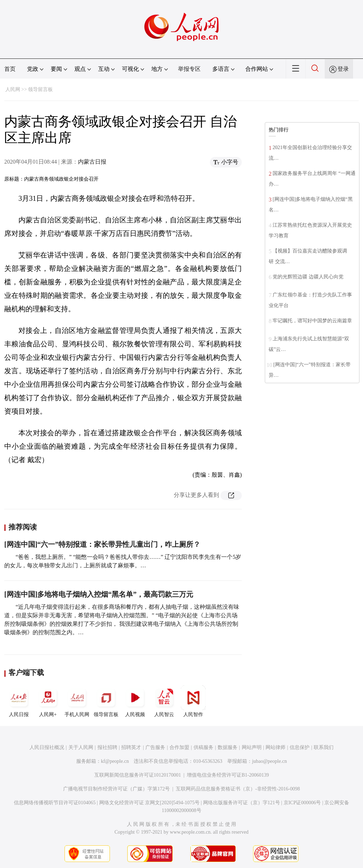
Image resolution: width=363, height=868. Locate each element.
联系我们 (324, 747)
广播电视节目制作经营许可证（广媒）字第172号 (116, 789)
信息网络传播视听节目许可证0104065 (55, 803)
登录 (343, 69)
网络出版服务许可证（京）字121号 (242, 803)
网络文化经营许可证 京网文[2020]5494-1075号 (150, 803)
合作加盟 (179, 747)
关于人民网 (81, 747)
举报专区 (189, 69)
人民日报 (19, 701)
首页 (10, 69)
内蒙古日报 (92, 162)
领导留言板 (40, 89)
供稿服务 (203, 747)
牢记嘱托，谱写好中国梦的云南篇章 (312, 321)
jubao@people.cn (269, 761)
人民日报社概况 (47, 747)
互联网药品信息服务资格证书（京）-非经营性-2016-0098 (238, 789)
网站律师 (275, 747)
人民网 (13, 89)
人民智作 (193, 701)
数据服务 (228, 747)
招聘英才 (131, 747)
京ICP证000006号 (302, 803)
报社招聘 (107, 747)
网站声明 (252, 747)
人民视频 (135, 701)
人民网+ (48, 701)
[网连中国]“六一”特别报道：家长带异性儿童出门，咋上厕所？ (102, 544)
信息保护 (300, 747)
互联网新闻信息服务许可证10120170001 (138, 775)
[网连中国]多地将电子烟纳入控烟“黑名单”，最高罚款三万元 (99, 594)
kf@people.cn (115, 761)
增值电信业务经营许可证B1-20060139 (228, 775)
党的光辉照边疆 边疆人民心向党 (308, 277)
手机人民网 (77, 701)
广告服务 (155, 747)
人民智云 (164, 701)
